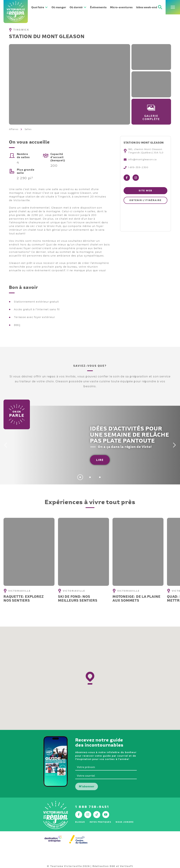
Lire (100, 460)
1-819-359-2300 (138, 167)
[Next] (175, 445)
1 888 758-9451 (92, 807)
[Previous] (5, 445)
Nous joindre (125, 822)
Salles (28, 129)
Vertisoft (126, 866)
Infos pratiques (100, 822)
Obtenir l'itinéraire (145, 200)
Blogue (80, 822)
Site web (145, 191)
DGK (112, 866)
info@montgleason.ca (142, 159)
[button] (90, 678)
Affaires (14, 129)
